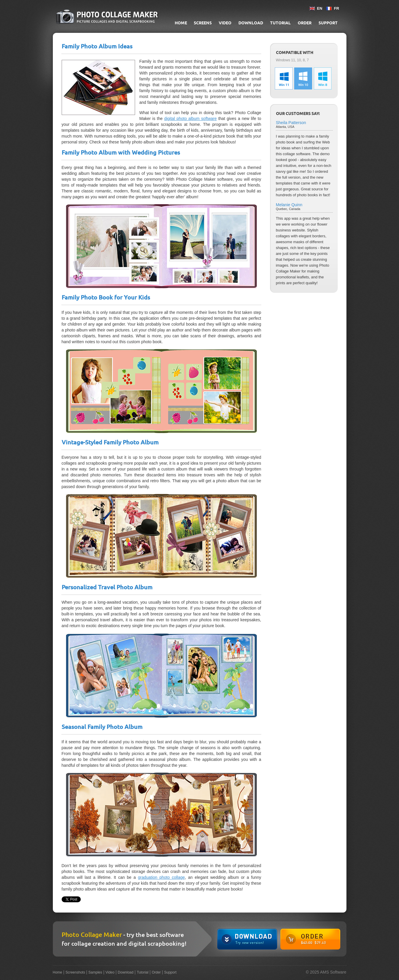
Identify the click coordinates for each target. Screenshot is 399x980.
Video (225, 23)
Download (251, 23)
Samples (95, 972)
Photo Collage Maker (92, 935)
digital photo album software (190, 119)
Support (328, 23)
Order (305, 23)
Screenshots (75, 972)
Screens (203, 23)
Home (181, 23)
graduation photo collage (161, 877)
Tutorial (280, 23)
